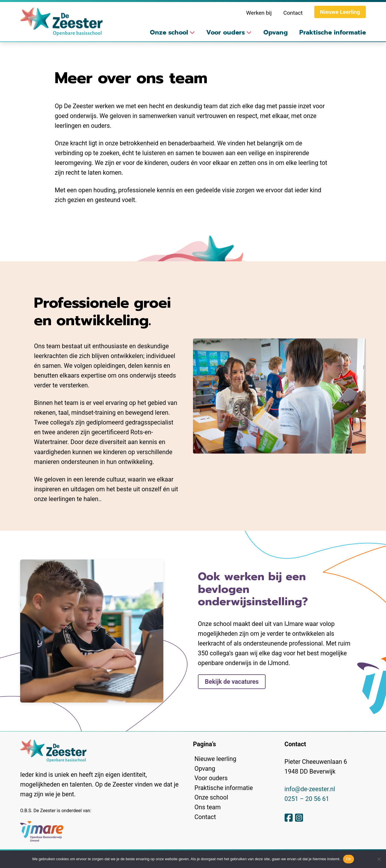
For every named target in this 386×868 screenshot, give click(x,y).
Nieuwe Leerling (340, 12)
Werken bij (259, 13)
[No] (379, 859)
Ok (348, 859)
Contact (293, 13)
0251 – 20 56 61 (307, 799)
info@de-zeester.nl (310, 789)
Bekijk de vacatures (232, 682)
